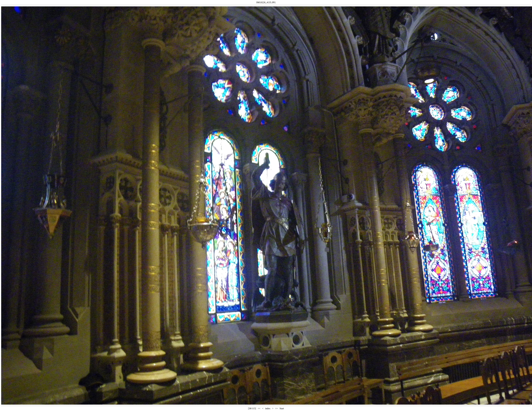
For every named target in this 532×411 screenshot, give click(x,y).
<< (259, 408)
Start (282, 408)
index (268, 408)
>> (276, 408)
